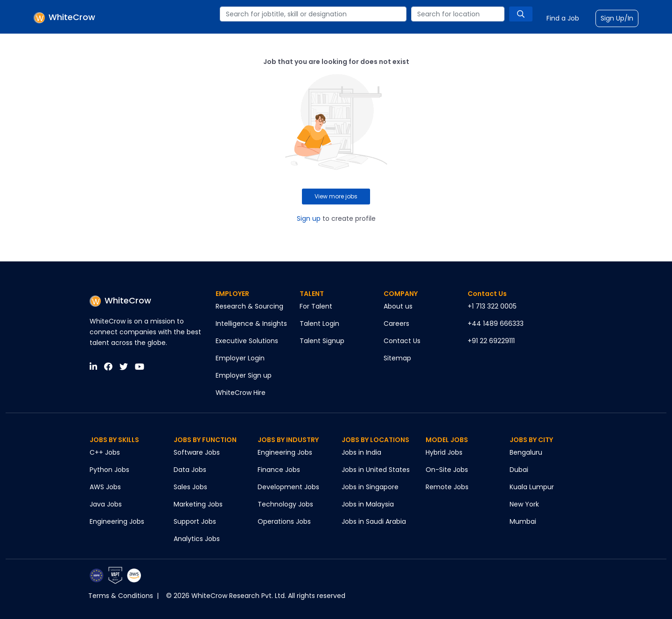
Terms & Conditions (121, 596)
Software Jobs (197, 452)
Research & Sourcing (249, 306)
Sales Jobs (190, 487)
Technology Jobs (285, 504)
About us (398, 306)
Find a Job (563, 18)
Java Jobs (106, 504)
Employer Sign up (244, 375)
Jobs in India (361, 452)
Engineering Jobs (117, 521)
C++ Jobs (105, 452)
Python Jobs (109, 470)
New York (524, 504)
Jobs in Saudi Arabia (374, 521)
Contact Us (402, 341)
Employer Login (240, 358)
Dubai (519, 470)
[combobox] (313, 14)
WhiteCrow (120, 300)
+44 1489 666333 (496, 324)
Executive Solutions (247, 341)
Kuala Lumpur (532, 487)
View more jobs (336, 196)
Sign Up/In (617, 18)
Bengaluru (526, 452)
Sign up (309, 218)
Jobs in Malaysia (368, 504)
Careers (396, 324)
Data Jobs (190, 470)
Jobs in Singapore (370, 487)
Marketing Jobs (198, 504)
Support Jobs (195, 521)
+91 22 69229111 (491, 341)
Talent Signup (322, 341)
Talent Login (319, 324)
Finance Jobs (279, 470)
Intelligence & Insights (251, 324)
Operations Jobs (284, 521)
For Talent (316, 306)
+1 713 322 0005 (492, 306)
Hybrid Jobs (444, 452)
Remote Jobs (447, 487)
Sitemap (397, 358)
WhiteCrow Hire (241, 393)
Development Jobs (288, 487)
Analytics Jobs (197, 539)
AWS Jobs (105, 487)
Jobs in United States (376, 470)
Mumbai (523, 521)
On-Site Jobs (447, 470)
